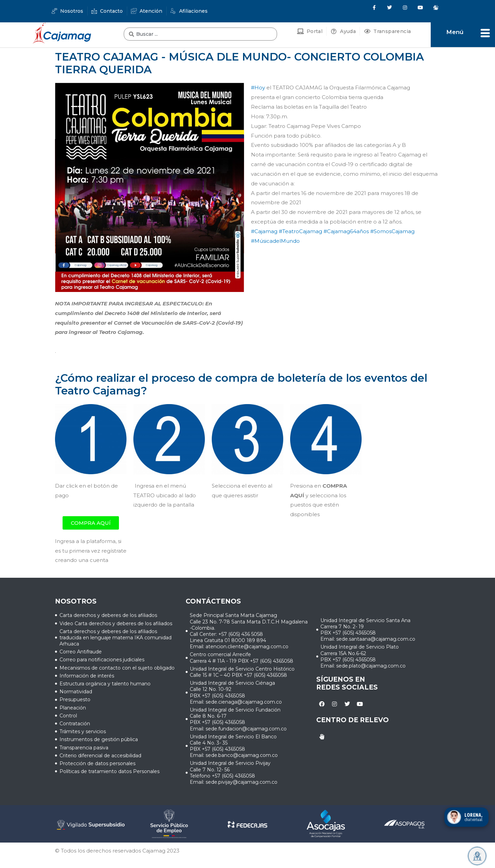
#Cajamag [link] (264, 231)
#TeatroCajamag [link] (300, 231)
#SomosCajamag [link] (392, 231)
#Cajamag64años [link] (346, 231)
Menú (455, 32)
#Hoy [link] (258, 88)
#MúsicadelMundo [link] (275, 241)
